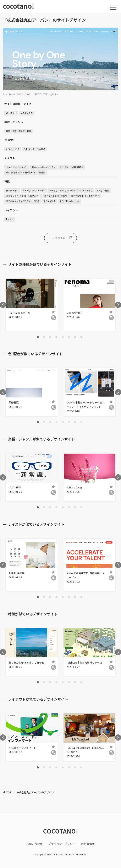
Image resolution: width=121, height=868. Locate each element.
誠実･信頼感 (78, 167)
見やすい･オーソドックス (44, 167)
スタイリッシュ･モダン (17, 167)
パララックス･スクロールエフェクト (23, 196)
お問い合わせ (34, 844)
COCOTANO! (60, 831)
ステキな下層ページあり (56, 196)
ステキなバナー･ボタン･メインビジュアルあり (71, 191)
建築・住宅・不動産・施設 (18, 131)
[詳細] (54, 318)
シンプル (64, 167)
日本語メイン (12, 191)
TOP (9, 792)
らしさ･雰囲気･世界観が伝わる (21, 172)
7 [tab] (75, 337)
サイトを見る (58, 238)
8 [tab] (81, 337)
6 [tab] (69, 337)
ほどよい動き (103, 191)
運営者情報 (88, 844)
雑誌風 (42, 172)
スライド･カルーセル (69, 201)
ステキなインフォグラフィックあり (23, 201)
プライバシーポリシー (62, 844)
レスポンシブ (27, 113)
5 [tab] (63, 337)
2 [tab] (44, 337)
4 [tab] (56, 337)
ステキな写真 (49, 201)
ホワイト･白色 (13, 149)
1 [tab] (38, 337)
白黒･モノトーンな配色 (34, 149)
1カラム (10, 219)
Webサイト (11, 113)
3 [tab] (50, 337)
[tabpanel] (32, 305)
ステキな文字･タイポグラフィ (85, 196)
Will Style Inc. (51, 94)
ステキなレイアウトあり (34, 191)
